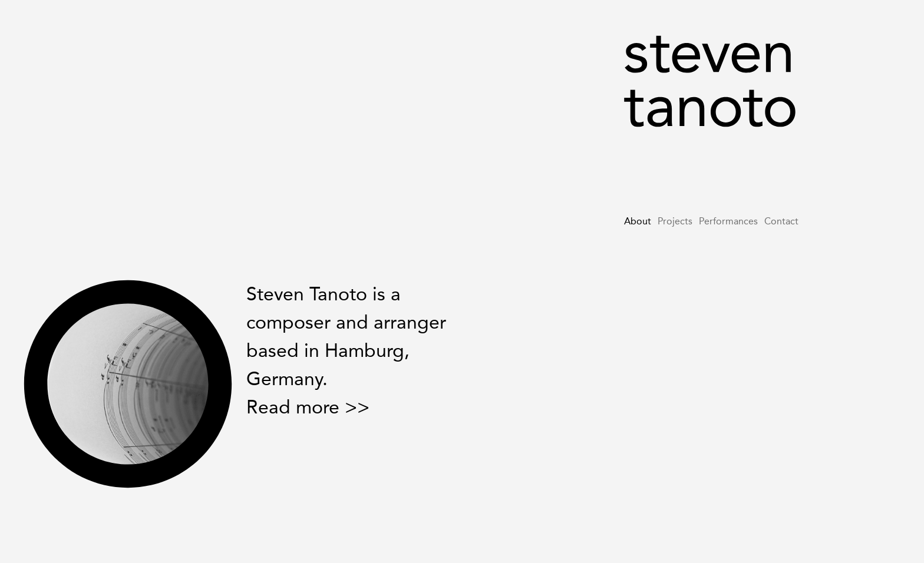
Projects (675, 221)
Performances (728, 221)
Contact (781, 221)
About (638, 221)
